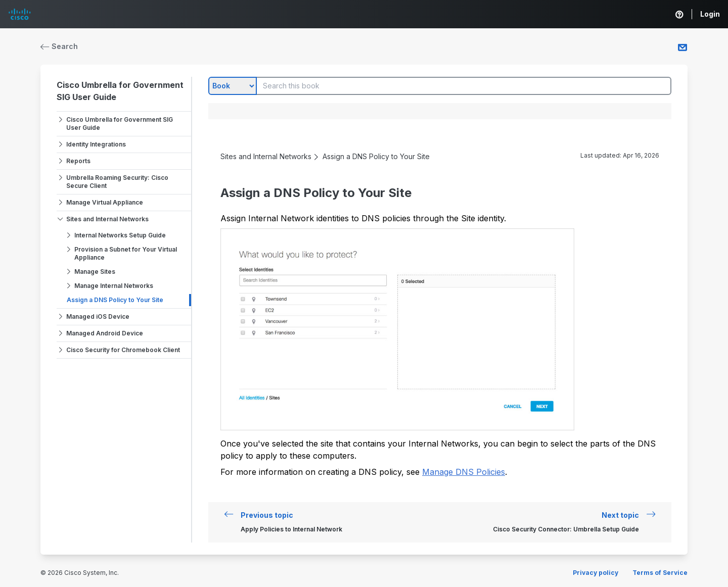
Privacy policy (596, 573)
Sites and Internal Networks (107, 219)
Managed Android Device (105, 333)
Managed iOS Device (98, 316)
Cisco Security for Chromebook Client (123, 350)
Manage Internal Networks (114, 286)
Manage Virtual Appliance (105, 202)
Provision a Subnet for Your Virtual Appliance (126, 253)
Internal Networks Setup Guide (120, 235)
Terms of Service (660, 573)
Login (710, 14)
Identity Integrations (96, 144)
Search (59, 46)
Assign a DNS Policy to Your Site (115, 300)
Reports (78, 161)
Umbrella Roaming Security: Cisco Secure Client (117, 182)
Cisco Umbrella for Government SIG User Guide (120, 124)
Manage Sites (95, 272)
